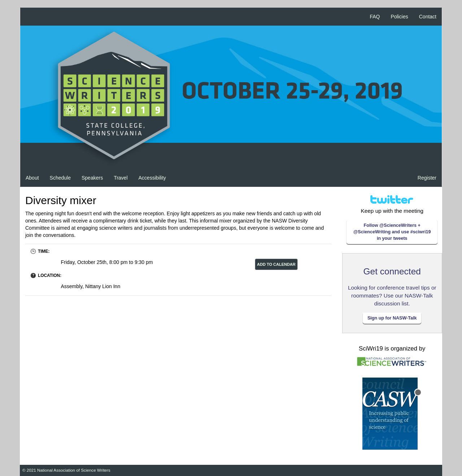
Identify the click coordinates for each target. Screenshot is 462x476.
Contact (428, 17)
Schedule (60, 178)
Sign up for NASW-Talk (392, 318)
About (32, 178)
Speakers (92, 178)
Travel (121, 178)
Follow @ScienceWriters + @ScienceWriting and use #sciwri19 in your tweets (392, 232)
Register (427, 178)
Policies (400, 17)
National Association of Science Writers (74, 470)
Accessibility (152, 178)
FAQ (375, 17)
